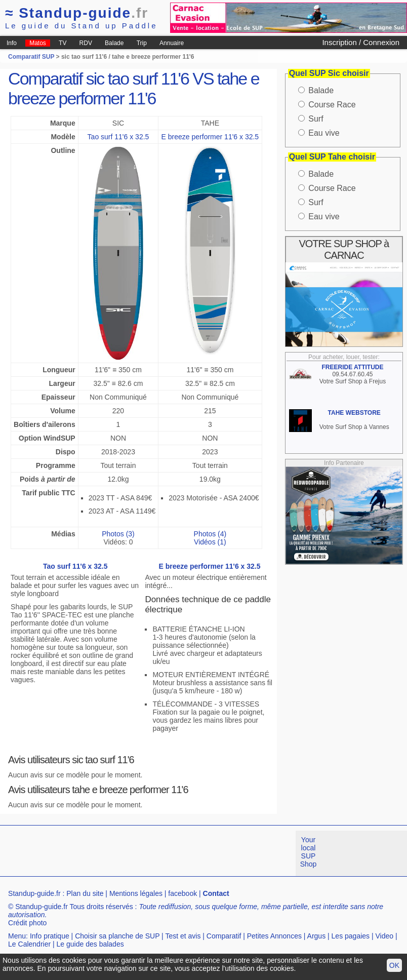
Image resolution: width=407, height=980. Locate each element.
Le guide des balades (90, 944)
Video (385, 936)
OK (394, 965)
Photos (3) (118, 534)
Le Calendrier (29, 944)
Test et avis (183, 936)
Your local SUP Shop (309, 852)
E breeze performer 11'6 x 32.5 (210, 137)
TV (63, 43)
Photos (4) (210, 534)
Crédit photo (27, 923)
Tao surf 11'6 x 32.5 (118, 137)
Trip (142, 43)
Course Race (332, 105)
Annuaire (172, 43)
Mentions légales (136, 893)
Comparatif (224, 936)
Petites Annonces (274, 936)
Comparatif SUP (32, 57)
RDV (86, 43)
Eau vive (324, 133)
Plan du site (85, 893)
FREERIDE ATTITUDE (352, 367)
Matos (38, 43)
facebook (182, 893)
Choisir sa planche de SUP (117, 936)
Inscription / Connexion (361, 42)
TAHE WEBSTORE (354, 413)
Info (12, 43)
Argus (317, 936)
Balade (114, 43)
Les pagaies (351, 936)
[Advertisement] (184, 853)
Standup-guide (77, 13)
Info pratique (50, 936)
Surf (316, 119)
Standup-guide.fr (34, 893)
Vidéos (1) (210, 542)
